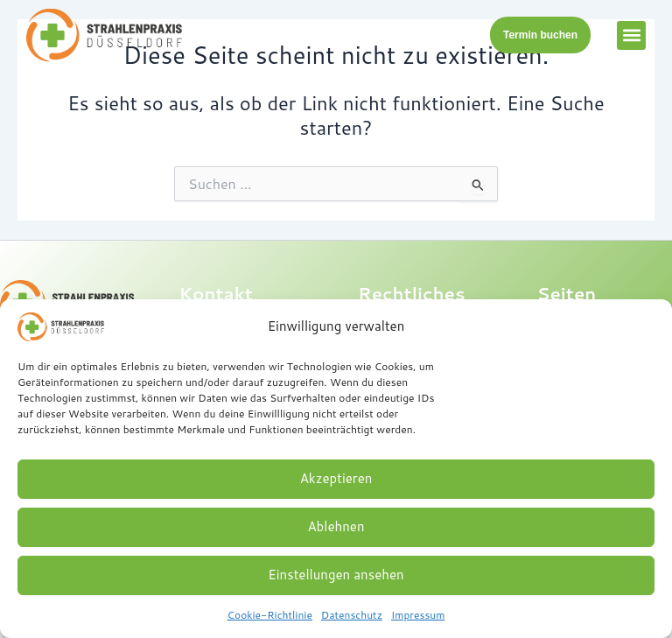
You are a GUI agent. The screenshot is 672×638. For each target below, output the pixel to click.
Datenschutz (352, 615)
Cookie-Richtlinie (270, 615)
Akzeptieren (336, 478)
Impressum (418, 615)
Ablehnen (336, 526)
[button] (631, 35)
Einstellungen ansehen (336, 575)
